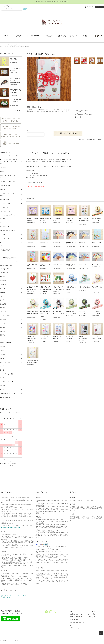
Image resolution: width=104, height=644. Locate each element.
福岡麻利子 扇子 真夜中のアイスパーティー (71, 265)
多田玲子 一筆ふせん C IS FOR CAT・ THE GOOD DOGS (33, 339)
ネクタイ (21, 45)
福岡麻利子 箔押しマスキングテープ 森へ (97, 219)
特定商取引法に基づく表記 (95, 140)
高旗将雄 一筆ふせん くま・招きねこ (71, 338)
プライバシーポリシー (77, 628)
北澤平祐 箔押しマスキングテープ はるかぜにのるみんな (32, 313)
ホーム (2, 45)
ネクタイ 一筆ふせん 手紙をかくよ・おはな (97, 338)
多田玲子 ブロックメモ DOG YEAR (46, 219)
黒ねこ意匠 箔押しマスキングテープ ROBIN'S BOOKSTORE (58, 313)
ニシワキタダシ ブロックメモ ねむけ (71, 219)
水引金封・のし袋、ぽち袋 (11, 45)
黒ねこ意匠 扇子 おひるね (71, 243)
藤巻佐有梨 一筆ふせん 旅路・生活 (59, 338)
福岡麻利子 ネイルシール (97, 243)
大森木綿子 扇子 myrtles (83, 243)
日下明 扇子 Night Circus (57, 265)
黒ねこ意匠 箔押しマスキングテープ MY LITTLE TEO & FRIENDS (45, 314)
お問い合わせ (92, 617)
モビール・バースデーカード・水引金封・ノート (22, 47)
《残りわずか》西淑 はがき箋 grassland (15, 69)
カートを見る (92, 614)
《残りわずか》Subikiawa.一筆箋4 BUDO (15, 59)
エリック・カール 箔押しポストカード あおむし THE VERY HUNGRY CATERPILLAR (59, 289)
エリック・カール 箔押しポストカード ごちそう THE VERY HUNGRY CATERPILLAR (46, 289)
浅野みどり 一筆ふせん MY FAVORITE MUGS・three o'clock (84, 220)
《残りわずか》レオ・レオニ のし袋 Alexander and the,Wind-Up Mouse (15, 91)
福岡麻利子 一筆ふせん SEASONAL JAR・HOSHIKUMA (84, 339)
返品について (82, 140)
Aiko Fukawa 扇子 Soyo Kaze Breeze (58, 243)
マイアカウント (92, 611)
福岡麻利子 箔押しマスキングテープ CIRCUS (71, 312)
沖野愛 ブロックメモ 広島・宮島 (45, 265)
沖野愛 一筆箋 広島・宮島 (32, 265)
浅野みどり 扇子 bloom (97, 264)
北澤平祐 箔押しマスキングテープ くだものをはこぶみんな (97, 288)
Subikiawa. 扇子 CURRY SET (83, 265)
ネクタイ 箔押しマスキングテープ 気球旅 (97, 312)
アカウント (90, 7)
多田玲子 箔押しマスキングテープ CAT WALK (84, 287)
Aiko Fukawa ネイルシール (32, 243)
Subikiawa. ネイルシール (45, 243)
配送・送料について (76, 617)
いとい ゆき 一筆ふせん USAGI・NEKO (46, 338)
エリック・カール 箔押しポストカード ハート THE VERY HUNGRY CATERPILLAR (33, 289)
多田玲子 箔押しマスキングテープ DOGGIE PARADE (71, 288)
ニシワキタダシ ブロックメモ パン (58, 219)
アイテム (99, 7)
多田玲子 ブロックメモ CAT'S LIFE (33, 219)
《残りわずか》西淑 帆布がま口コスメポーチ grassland (15, 101)
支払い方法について (76, 614)
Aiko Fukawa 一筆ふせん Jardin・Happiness (32, 361)
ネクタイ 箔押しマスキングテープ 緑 (84, 312)
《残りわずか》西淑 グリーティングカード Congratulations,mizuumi (15, 81)
